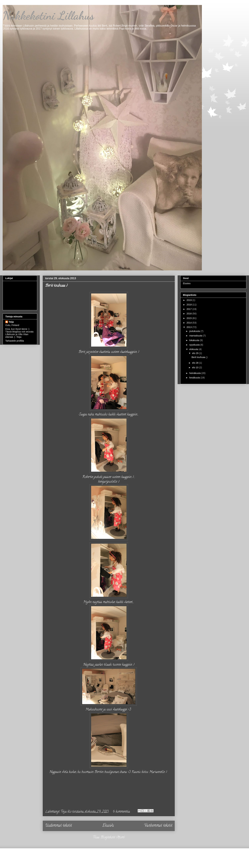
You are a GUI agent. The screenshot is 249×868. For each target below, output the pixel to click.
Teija (11, 322)
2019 (189, 300)
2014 (189, 323)
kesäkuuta (195, 378)
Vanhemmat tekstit (158, 826)
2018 (189, 305)
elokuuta (194, 349)
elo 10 (196, 367)
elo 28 (196, 363)
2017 (189, 309)
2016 (189, 314)
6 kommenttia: (122, 812)
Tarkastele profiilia (15, 341)
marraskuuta (196, 336)
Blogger (173, 861)
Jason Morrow (136, 861)
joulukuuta (195, 331)
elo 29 (196, 353)
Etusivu (108, 826)
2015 (189, 318)
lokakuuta (195, 340)
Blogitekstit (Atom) (113, 838)
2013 (189, 327)
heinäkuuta (195, 373)
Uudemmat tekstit (59, 826)
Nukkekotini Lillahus (48, 16)
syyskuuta (195, 345)
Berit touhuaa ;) (56, 286)
